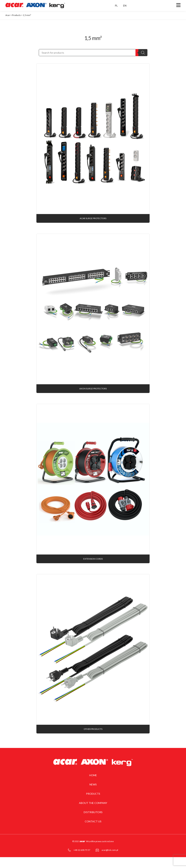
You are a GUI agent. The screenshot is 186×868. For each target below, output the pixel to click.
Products (93, 794)
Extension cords (93, 559)
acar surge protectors (93, 218)
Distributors (93, 812)
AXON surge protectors (93, 389)
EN (125, 6)
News (93, 784)
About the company (93, 803)
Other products (93, 729)
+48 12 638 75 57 (82, 850)
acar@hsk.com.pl (110, 850)
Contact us (93, 821)
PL (116, 6)
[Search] (143, 53)
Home (93, 775)
